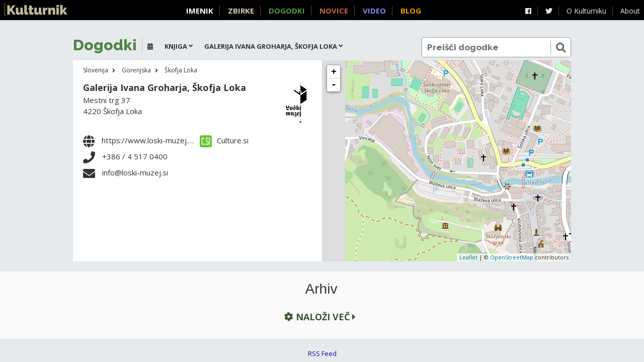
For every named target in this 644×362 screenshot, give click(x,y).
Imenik (200, 11)
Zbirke (241, 11)
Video (374, 11)
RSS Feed (322, 353)
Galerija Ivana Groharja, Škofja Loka (165, 87)
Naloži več (319, 316)
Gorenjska (136, 70)
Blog (411, 11)
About (630, 11)
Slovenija (96, 70)
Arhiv (321, 289)
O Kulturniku (586, 11)
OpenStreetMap (512, 257)
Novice (334, 11)
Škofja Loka (181, 70)
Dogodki (287, 11)
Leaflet (468, 257)
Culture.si (224, 140)
